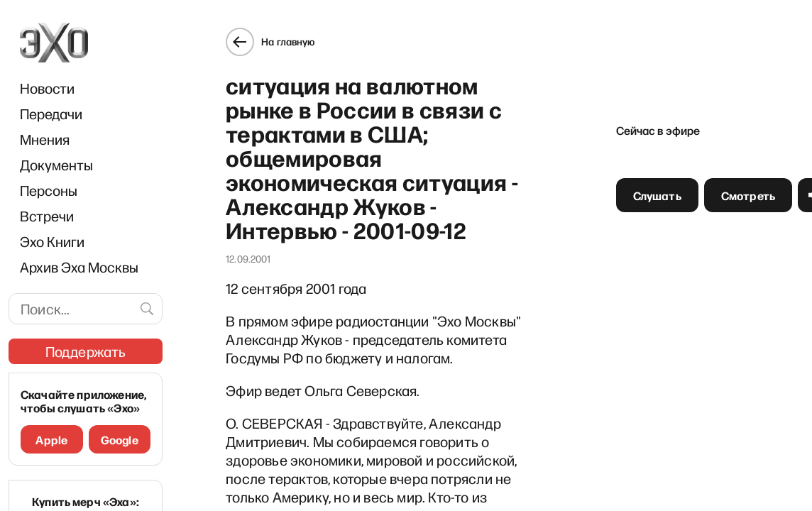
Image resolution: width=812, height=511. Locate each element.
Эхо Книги (52, 241)
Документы (56, 165)
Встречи (47, 216)
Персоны (49, 190)
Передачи (51, 114)
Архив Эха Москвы (79, 267)
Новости (47, 88)
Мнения (45, 139)
